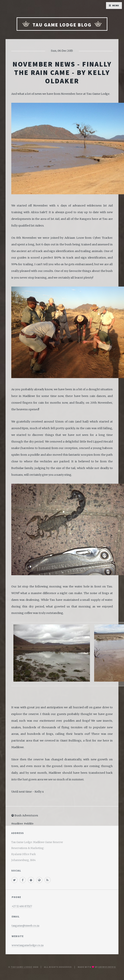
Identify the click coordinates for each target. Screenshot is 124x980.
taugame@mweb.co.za (25, 926)
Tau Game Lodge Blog (62, 24)
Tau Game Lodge (22, 967)
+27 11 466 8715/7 (22, 906)
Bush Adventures (25, 815)
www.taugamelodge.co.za (28, 945)
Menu (116, 5)
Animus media (107, 967)
